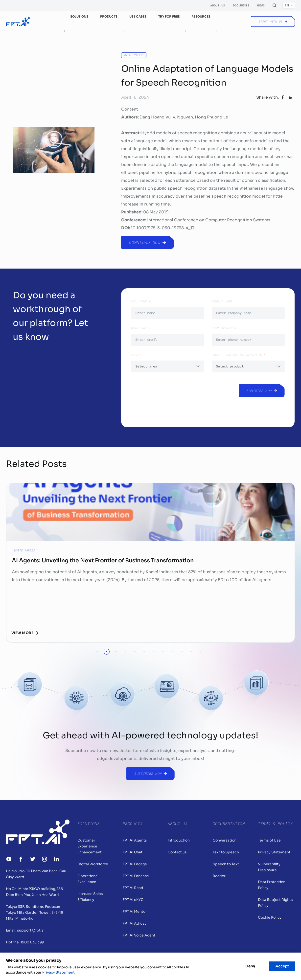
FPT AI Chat (133, 852)
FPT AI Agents (135, 840)
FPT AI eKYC (133, 900)
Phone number (248, 336)
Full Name (168, 309)
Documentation (229, 823)
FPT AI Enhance (136, 876)
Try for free (169, 16)
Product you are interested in (248, 363)
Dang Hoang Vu (155, 117)
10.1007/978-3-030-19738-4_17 (163, 228)
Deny (250, 966)
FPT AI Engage (135, 864)
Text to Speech (226, 852)
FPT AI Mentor (135, 912)
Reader (219, 876)
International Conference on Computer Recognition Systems (209, 220)
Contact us (177, 852)
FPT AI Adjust (134, 923)
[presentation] (169, 398)
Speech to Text (226, 864)
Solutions (79, 16)
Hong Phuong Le (211, 117)
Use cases (138, 16)
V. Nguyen (183, 117)
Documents (241, 5)
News (261, 5)
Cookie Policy (270, 917)
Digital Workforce (93, 864)
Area (168, 363)
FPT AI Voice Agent (139, 935)
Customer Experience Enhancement (90, 846)
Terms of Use (269, 840)
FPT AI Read (133, 888)
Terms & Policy (275, 823)
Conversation (225, 840)
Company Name (248, 309)
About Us (218, 5)
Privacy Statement (274, 852)
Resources (201, 16)
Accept (282, 966)
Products (109, 16)
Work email (168, 336)
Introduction (179, 840)
